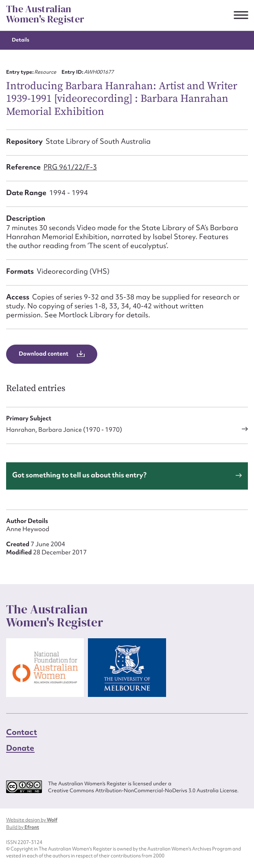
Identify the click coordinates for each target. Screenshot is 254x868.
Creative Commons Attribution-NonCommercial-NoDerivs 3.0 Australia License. (143, 791)
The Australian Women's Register (45, 14)
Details (21, 40)
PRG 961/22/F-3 (70, 167)
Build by (23, 827)
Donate (20, 748)
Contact (22, 732)
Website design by (32, 820)
